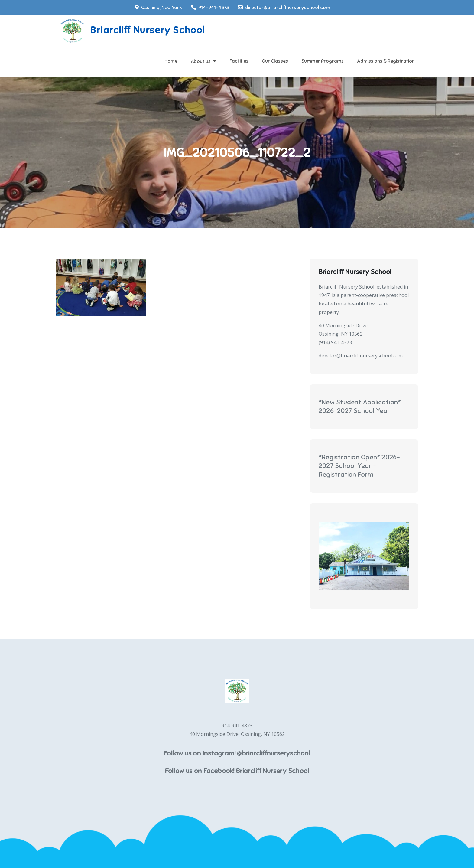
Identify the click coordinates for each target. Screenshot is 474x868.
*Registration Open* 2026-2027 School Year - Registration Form (359, 466)
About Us (201, 61)
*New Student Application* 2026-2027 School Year (360, 406)
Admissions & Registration (386, 61)
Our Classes (275, 61)
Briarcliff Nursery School (148, 30)
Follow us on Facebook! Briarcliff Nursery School (237, 771)
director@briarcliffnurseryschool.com (284, 8)
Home (171, 61)
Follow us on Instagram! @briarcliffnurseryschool (237, 753)
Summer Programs (323, 61)
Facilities (239, 61)
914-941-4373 (210, 8)
